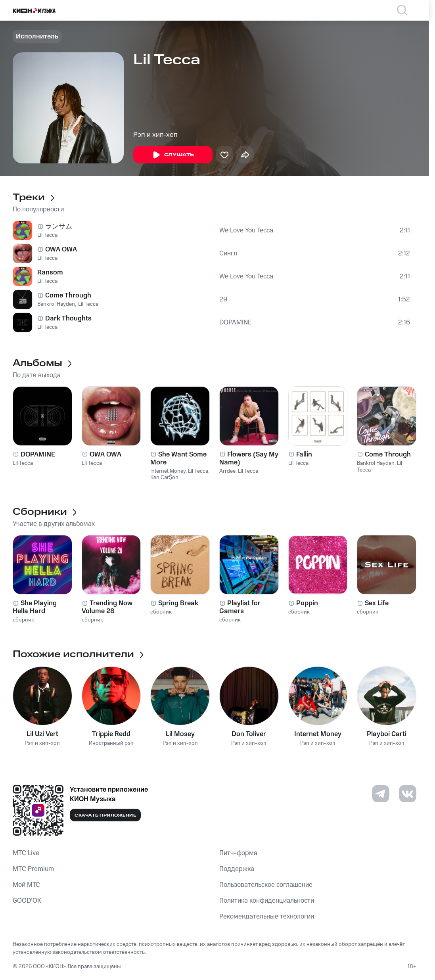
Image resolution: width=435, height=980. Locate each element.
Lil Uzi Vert (42, 734)
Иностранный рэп (111, 743)
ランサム (59, 226)
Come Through (68, 295)
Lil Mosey (180, 734)
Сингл (228, 253)
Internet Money (168, 471)
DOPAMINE (235, 322)
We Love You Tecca (246, 230)
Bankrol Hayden (56, 304)
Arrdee (227, 471)
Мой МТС (26, 885)
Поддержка (237, 869)
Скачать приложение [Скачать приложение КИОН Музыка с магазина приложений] (105, 815)
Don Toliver (249, 734)
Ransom (50, 272)
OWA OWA (61, 249)
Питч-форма (238, 853)
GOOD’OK (27, 901)
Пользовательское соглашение (266, 885)
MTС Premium (33, 869)
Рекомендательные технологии (267, 917)
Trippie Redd (111, 734)
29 (223, 299)
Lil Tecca (47, 235)
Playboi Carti (387, 734)
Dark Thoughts (68, 318)
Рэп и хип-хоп (155, 135)
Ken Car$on (164, 478)
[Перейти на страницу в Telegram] (381, 794)
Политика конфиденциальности (267, 901)
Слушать (173, 155)
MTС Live (26, 853)
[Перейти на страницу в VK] (408, 794)
